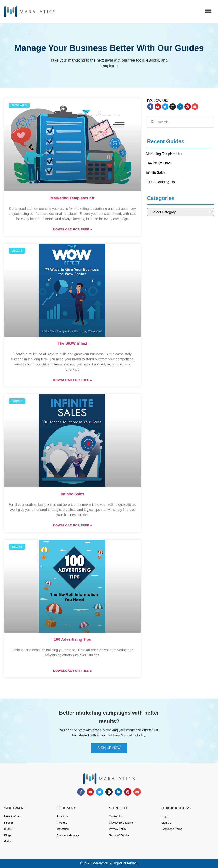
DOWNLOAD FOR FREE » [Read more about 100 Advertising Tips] (72, 671)
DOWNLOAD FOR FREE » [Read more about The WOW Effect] (72, 380)
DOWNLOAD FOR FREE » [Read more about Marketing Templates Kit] (72, 229)
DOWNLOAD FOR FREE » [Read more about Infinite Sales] (72, 525)
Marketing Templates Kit (72, 198)
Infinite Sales (72, 494)
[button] (208, 11)
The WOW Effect (72, 343)
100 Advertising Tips (72, 639)
